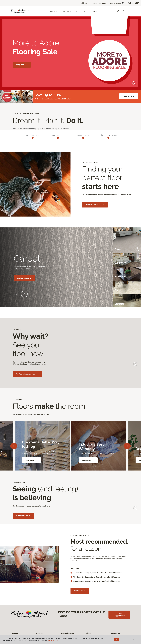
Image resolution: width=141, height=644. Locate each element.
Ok (117, 639)
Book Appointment (119, 615)
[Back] (14, 447)
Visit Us (84, 3)
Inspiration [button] (67, 11)
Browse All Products (95, 205)
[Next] (127, 447)
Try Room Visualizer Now (27, 375)
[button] (118, 11)
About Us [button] (81, 11)
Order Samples (23, 517)
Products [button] (53, 11)
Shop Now (22, 65)
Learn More (129, 96)
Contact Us (94, 11)
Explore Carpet (24, 279)
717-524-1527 (134, 3)
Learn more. (53, 640)
